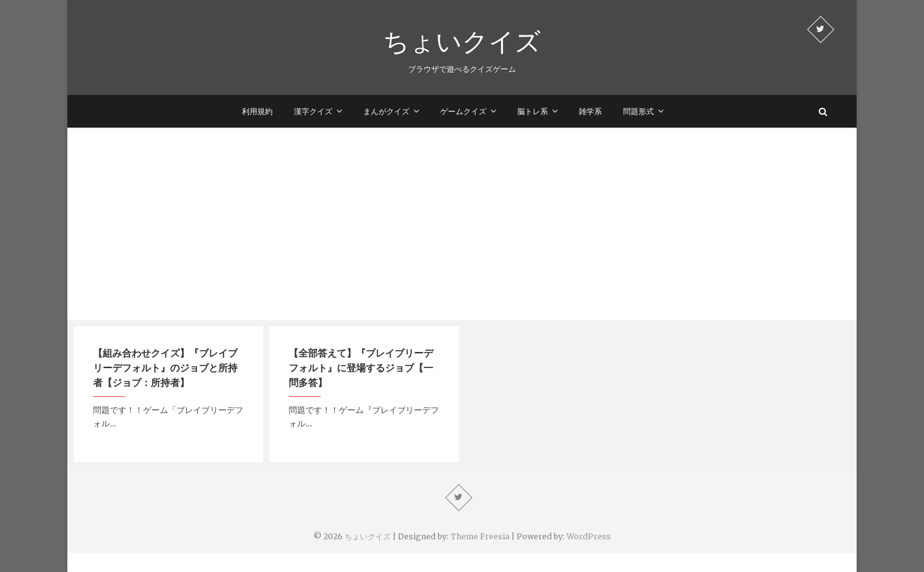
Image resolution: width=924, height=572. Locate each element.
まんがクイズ (386, 111)
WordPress (589, 536)
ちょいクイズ (462, 41)
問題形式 (638, 111)
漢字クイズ (313, 111)
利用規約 (257, 111)
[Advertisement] (462, 224)
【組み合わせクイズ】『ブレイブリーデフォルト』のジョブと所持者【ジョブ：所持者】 (165, 367)
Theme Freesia (480, 536)
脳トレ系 (533, 111)
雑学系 (590, 111)
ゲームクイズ (463, 111)
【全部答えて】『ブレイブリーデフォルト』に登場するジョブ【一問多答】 (361, 367)
